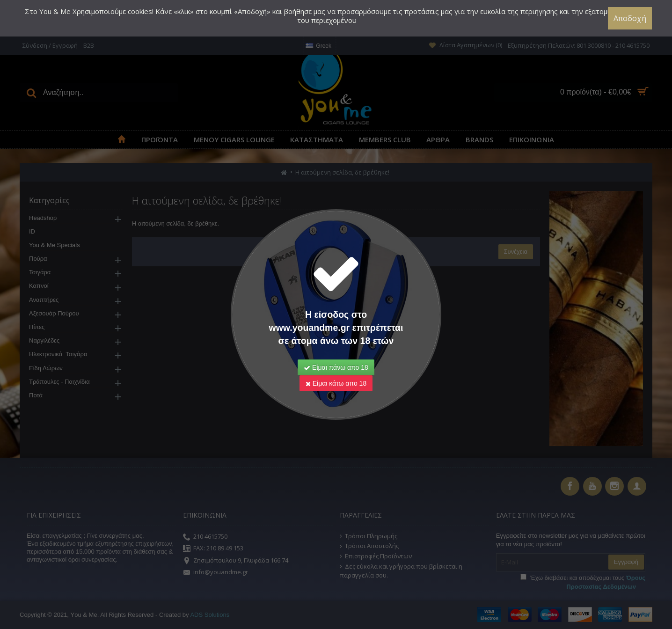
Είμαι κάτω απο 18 (336, 383)
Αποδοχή (630, 18)
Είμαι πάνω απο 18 (336, 367)
